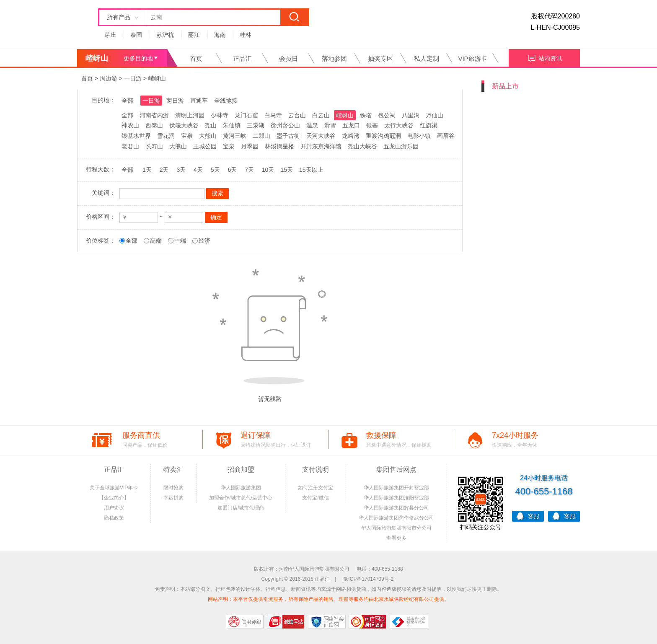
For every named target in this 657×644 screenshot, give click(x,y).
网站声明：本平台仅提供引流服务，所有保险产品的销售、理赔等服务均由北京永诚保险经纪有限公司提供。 (328, 599)
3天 (181, 170)
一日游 (133, 78)
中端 (180, 241)
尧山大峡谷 (362, 146)
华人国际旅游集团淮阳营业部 (396, 498)
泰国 (136, 35)
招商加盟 (241, 469)
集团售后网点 (396, 469)
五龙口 (351, 125)
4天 (198, 170)
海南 (220, 35)
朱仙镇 (232, 125)
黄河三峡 (235, 136)
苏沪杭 (165, 35)
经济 (204, 241)
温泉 (312, 125)
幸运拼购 (173, 498)
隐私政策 (114, 518)
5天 (215, 170)
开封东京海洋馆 (321, 146)
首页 (196, 58)
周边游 (109, 78)
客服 (528, 516)
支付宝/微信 (315, 498)
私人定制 (427, 58)
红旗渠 (429, 125)
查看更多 (396, 538)
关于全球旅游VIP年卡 (114, 488)
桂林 (246, 35)
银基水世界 (136, 136)
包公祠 (387, 115)
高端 (156, 241)
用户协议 (114, 508)
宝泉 (187, 136)
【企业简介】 (114, 498)
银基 (372, 125)
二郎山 (261, 136)
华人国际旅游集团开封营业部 (396, 488)
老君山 (130, 146)
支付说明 (316, 469)
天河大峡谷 (321, 136)
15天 (287, 170)
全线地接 (226, 101)
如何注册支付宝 (316, 488)
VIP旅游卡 (472, 58)
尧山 (211, 125)
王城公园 (205, 146)
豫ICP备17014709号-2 (368, 579)
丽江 (194, 35)
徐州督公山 (285, 125)
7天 (249, 170)
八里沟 (411, 115)
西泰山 (154, 125)
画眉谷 (446, 136)
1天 (147, 170)
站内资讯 (544, 57)
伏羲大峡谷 (184, 125)
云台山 (297, 115)
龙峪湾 (351, 136)
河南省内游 (154, 115)
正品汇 (242, 58)
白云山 (321, 115)
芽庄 (110, 35)
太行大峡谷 (399, 125)
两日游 (175, 101)
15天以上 (311, 170)
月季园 (250, 146)
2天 (164, 170)
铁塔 (366, 115)
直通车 (199, 101)
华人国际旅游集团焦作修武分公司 (396, 518)
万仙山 (435, 115)
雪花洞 (166, 136)
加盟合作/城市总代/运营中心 (241, 498)
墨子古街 (288, 136)
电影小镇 (419, 136)
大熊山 (208, 136)
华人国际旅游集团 (241, 488)
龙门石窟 (246, 115)
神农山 (130, 125)
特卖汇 (173, 469)
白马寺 (273, 115)
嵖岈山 (157, 78)
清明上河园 (190, 115)
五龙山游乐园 (401, 146)
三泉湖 (256, 125)
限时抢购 (173, 488)
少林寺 (220, 115)
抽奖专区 (380, 58)
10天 (268, 170)
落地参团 (334, 58)
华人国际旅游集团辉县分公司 (396, 508)
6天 (232, 170)
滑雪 (330, 125)
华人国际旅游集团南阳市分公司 (396, 528)
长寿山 (154, 146)
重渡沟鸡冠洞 (383, 136)
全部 (127, 101)
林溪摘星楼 (279, 146)
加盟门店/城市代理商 (241, 508)
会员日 (288, 58)
